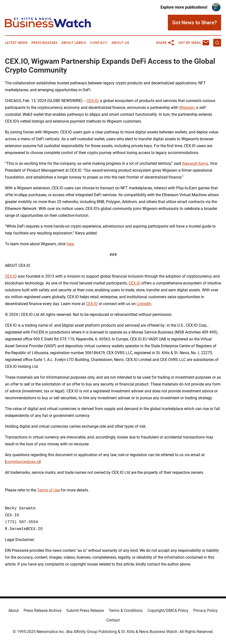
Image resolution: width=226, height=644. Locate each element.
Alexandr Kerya (195, 163)
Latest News (16, 43)
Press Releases (44, 43)
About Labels (74, 43)
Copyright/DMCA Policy (168, 611)
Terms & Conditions (126, 611)
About (13, 611)
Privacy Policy (206, 611)
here (70, 244)
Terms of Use (48, 490)
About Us (120, 43)
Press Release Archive (42, 611)
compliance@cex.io (23, 462)
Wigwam (187, 108)
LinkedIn (144, 304)
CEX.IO (92, 101)
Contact (99, 43)
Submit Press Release (85, 611)
